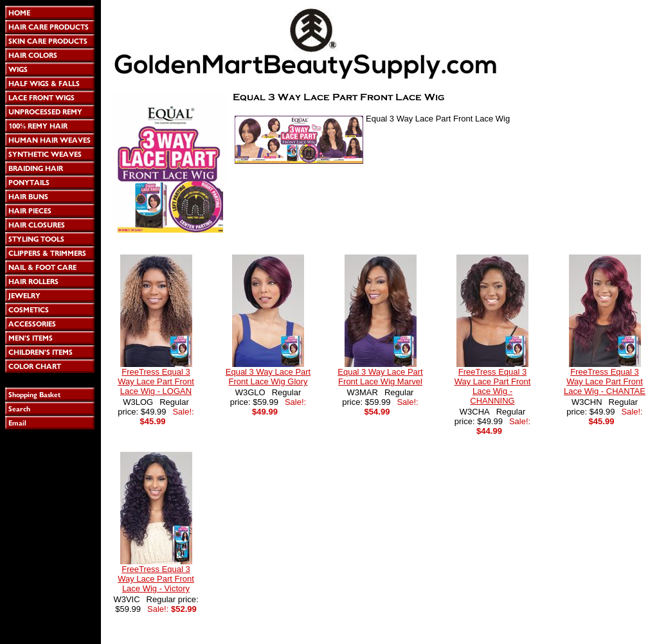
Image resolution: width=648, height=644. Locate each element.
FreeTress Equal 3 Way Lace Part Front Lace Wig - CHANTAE (605, 381)
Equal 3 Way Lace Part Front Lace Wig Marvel (380, 377)
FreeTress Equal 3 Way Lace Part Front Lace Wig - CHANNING (493, 386)
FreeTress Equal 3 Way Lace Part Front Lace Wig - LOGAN (156, 381)
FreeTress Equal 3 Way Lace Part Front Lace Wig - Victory (156, 579)
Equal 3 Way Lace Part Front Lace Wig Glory (268, 377)
